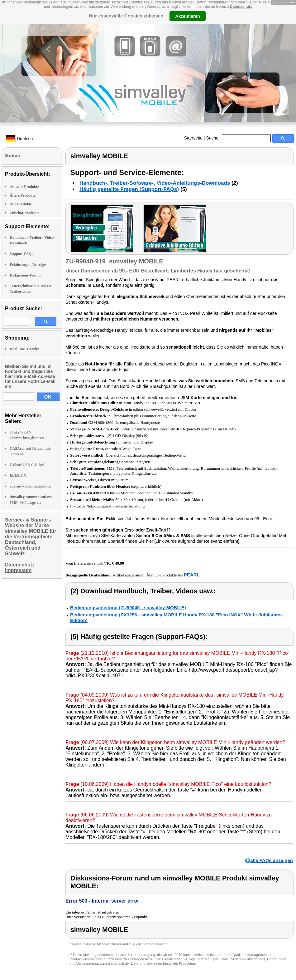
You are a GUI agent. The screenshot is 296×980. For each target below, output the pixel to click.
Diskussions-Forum (25, 275)
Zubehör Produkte (24, 213)
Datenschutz (241, 7)
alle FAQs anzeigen (272, 860)
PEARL (192, 575)
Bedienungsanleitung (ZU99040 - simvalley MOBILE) (128, 608)
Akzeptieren (187, 16)
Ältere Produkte (23, 195)
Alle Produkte (21, 204)
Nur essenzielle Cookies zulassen (126, 16)
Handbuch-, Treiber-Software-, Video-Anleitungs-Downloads (155, 183)
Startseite (193, 138)
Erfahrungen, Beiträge (28, 265)
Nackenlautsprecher (31, 486)
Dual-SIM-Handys (24, 349)
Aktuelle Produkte (24, 187)
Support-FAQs (21, 254)
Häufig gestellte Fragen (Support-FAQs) (129, 189)
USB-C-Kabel (27, 465)
